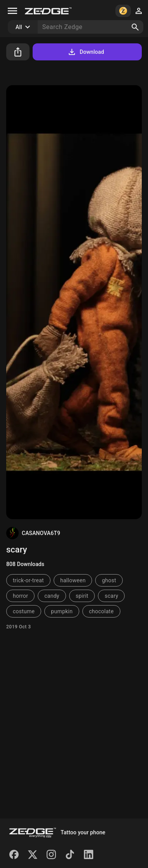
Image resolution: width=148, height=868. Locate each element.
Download (86, 52)
